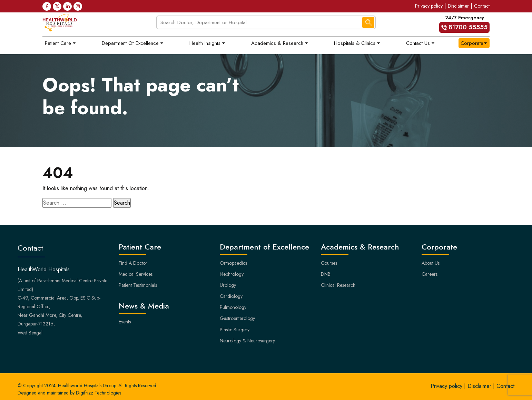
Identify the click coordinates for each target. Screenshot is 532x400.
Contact (482, 6)
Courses (329, 263)
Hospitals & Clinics (355, 43)
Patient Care (58, 43)
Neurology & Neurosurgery (247, 341)
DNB (326, 274)
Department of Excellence (130, 43)
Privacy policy (429, 6)
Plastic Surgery (235, 330)
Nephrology (232, 274)
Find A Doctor (133, 263)
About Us (431, 263)
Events (125, 322)
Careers (430, 274)
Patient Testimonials (138, 285)
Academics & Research (277, 43)
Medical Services (136, 274)
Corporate (472, 43)
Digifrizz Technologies (98, 393)
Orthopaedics (233, 263)
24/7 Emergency (464, 23)
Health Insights (205, 43)
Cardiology (231, 296)
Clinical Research (338, 285)
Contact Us (418, 43)
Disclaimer (458, 6)
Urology (228, 285)
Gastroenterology (237, 318)
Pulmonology (233, 307)
